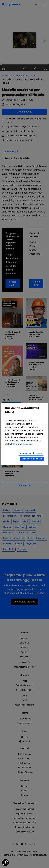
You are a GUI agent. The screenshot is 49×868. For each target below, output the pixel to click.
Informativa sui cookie (22, 444)
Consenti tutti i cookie (32, 459)
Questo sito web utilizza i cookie (24, 412)
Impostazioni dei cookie (31, 453)
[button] (5, 863)
